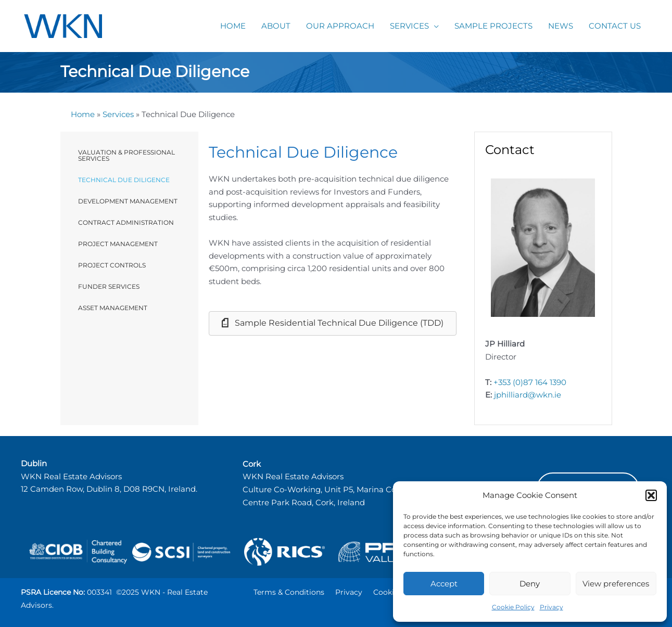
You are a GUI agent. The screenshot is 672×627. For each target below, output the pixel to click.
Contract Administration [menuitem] (126, 222)
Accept (444, 584)
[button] (651, 495)
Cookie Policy (513, 607)
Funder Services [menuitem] (109, 286)
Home (83, 114)
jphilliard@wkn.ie (528, 395)
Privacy (551, 607)
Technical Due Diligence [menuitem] (124, 180)
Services (118, 114)
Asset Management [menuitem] (113, 308)
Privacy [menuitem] (349, 592)
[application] (434, 26)
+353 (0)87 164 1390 (530, 382)
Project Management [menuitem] (118, 244)
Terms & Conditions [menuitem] (289, 592)
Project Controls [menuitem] (112, 265)
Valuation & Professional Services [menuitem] (126, 155)
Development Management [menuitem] (128, 201)
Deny (530, 584)
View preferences (616, 584)
